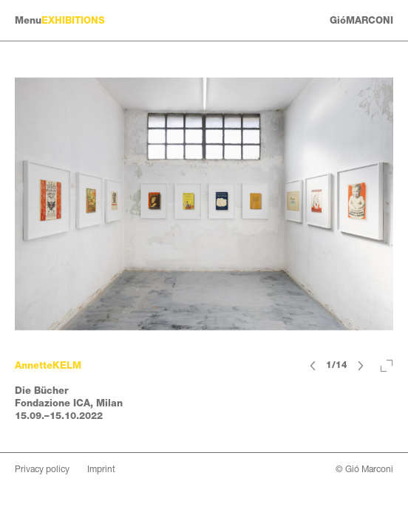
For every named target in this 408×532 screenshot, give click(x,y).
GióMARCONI (361, 20)
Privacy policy (42, 469)
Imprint (101, 469)
